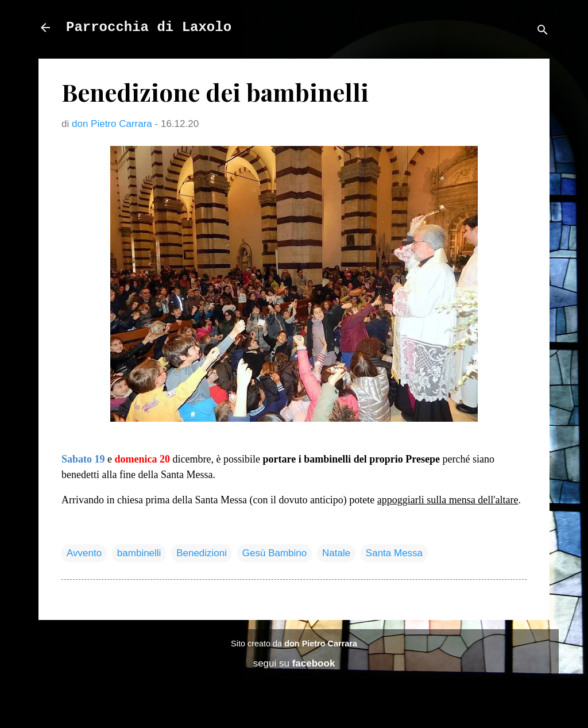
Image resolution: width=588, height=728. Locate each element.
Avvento (84, 553)
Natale (336, 553)
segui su (294, 663)
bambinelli (139, 553)
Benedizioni (202, 553)
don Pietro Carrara (321, 644)
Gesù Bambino (274, 553)
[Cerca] (543, 31)
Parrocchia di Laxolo (149, 27)
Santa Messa (394, 553)
